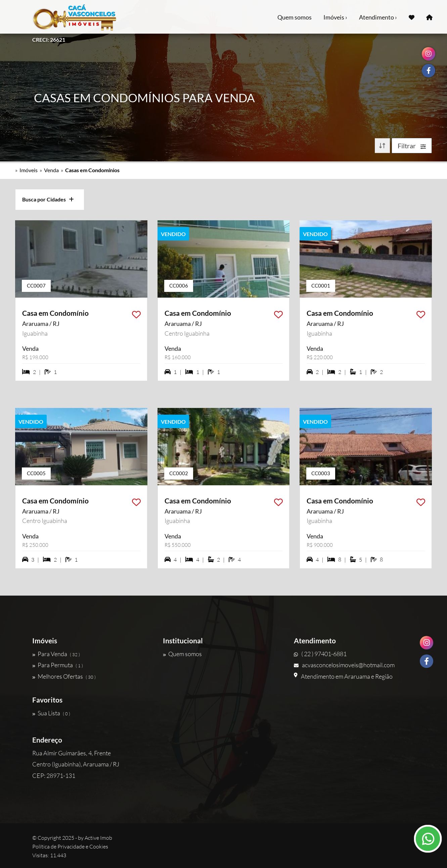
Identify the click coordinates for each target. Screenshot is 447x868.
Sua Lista (51, 713)
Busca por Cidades (48, 199)
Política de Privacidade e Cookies (70, 846)
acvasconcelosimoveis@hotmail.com (344, 665)
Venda (51, 170)
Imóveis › (335, 17)
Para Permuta (58, 665)
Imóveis (29, 170)
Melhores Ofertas (64, 676)
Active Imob (98, 838)
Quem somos (295, 17)
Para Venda (56, 654)
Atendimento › (378, 17)
